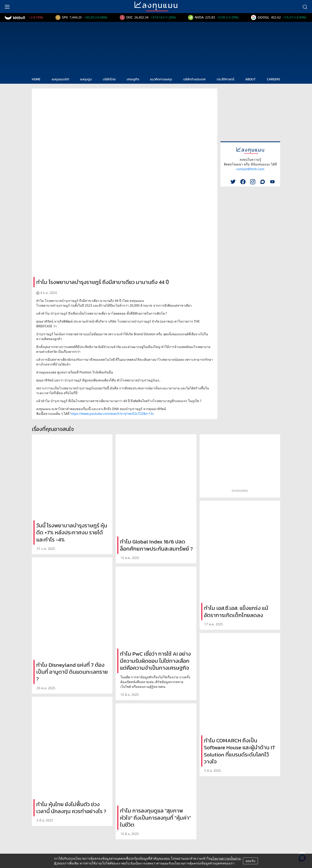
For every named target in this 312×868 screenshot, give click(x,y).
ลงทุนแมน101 (60, 79)
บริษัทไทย (109, 79)
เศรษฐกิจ (133, 79)
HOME (36, 79)
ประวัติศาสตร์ (225, 79)
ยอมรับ (250, 861)
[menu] (7, 7)
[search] (305, 7)
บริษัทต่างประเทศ (194, 79)
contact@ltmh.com (250, 169)
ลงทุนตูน (86, 79)
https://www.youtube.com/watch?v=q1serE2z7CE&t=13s (112, 414)
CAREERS (273, 79)
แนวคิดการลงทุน (161, 79)
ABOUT (250, 79)
